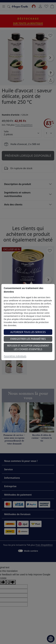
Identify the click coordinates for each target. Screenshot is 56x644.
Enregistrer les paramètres (28, 339)
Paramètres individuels (15, 356)
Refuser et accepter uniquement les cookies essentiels (28, 347)
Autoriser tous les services (28, 332)
